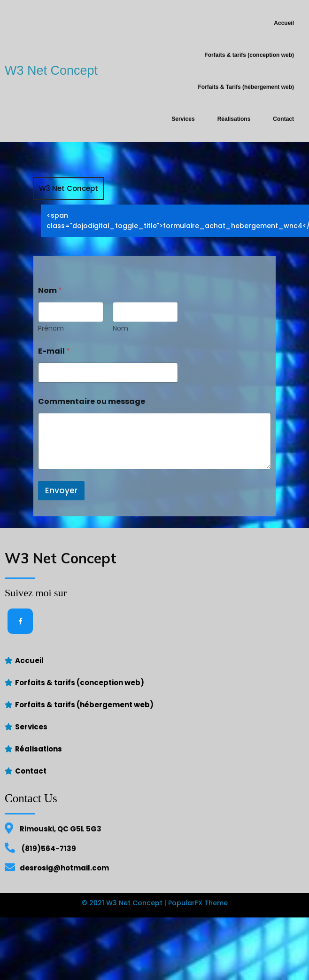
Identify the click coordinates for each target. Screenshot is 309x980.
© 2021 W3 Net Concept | (125, 935)
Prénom (51, 360)
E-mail (54, 383)
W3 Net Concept (69, 220)
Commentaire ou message (92, 433)
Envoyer (61, 522)
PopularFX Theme (198, 935)
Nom (120, 360)
